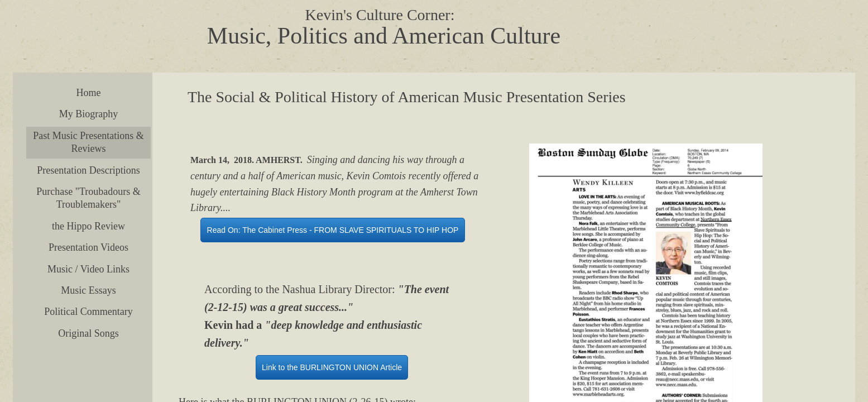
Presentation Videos (88, 247)
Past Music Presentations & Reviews (88, 142)
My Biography (89, 114)
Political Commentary (88, 312)
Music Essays (88, 290)
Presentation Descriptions (88, 170)
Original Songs (88, 333)
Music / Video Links (88, 269)
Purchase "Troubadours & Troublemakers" (88, 198)
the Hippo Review (88, 226)
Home (89, 93)
